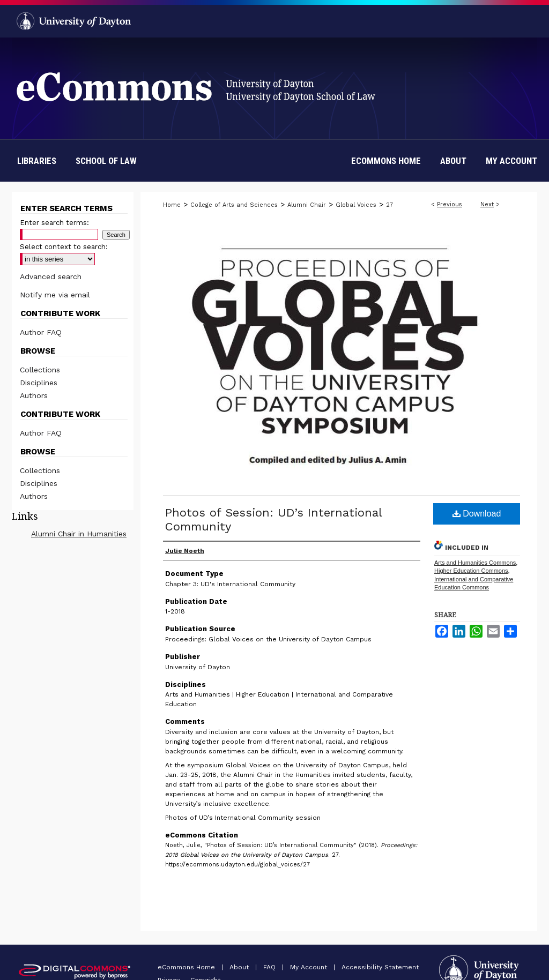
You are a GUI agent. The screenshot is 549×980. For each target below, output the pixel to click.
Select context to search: (64, 247)
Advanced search (51, 276)
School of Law (106, 161)
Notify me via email (55, 295)
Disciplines (39, 383)
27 (390, 205)
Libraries (37, 161)
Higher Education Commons (471, 571)
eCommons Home (187, 967)
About (240, 967)
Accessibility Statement (380, 967)
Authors (34, 395)
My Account (310, 967)
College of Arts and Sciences (234, 205)
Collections (40, 370)
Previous (450, 204)
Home (172, 205)
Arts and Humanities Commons (475, 563)
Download (477, 514)
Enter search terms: (54, 223)
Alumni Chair (307, 205)
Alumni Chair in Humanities (79, 534)
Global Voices (356, 205)
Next (487, 204)
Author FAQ (41, 332)
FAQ (270, 967)
